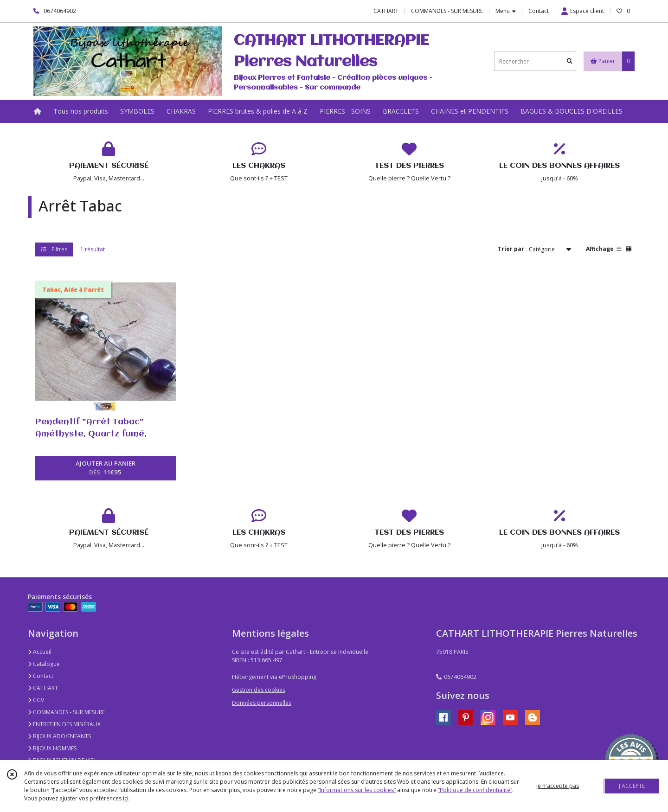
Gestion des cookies (259, 690)
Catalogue (44, 664)
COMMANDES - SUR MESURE (66, 712)
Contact (539, 11)
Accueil (40, 652)
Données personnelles (262, 703)
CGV (36, 700)
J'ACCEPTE (632, 786)
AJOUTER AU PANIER (106, 468)
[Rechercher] (570, 61)
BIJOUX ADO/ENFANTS (59, 736)
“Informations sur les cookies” (357, 790)
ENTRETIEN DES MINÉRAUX (64, 724)
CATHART (43, 688)
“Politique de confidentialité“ (475, 790)
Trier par (511, 249)
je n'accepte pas (558, 786)
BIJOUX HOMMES (52, 748)
